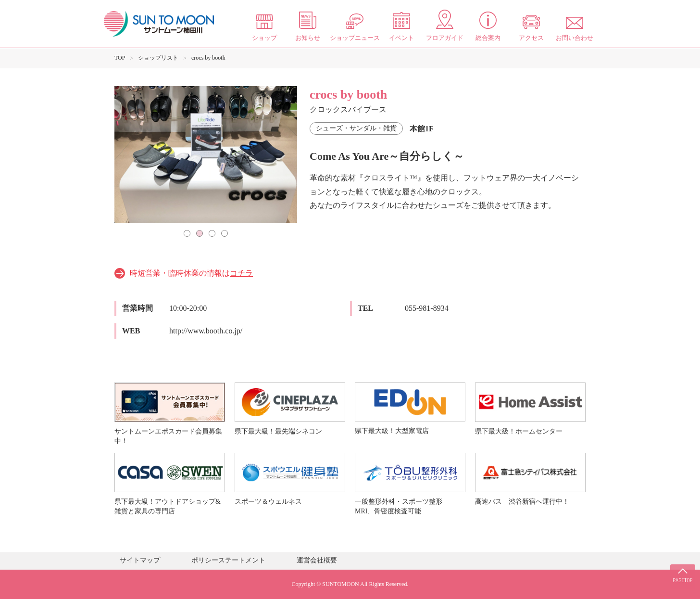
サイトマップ (140, 560)
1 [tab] (187, 233)
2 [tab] (200, 233)
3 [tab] (212, 233)
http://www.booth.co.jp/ (206, 331)
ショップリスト (158, 58)
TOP (120, 58)
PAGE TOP (681, 570)
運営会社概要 (317, 560)
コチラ (241, 273)
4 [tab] (225, 233)
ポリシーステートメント (228, 560)
